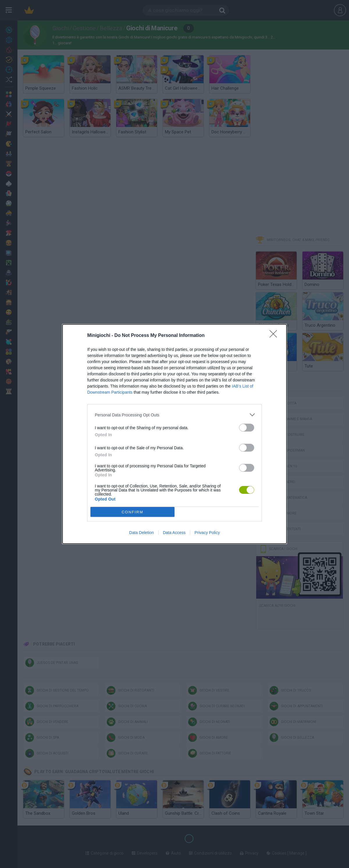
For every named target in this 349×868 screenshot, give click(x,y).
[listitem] (174, 415)
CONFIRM (132, 512)
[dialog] (174, 434)
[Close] (275, 336)
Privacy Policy (207, 533)
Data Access (174, 533)
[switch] (247, 428)
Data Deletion (141, 533)
